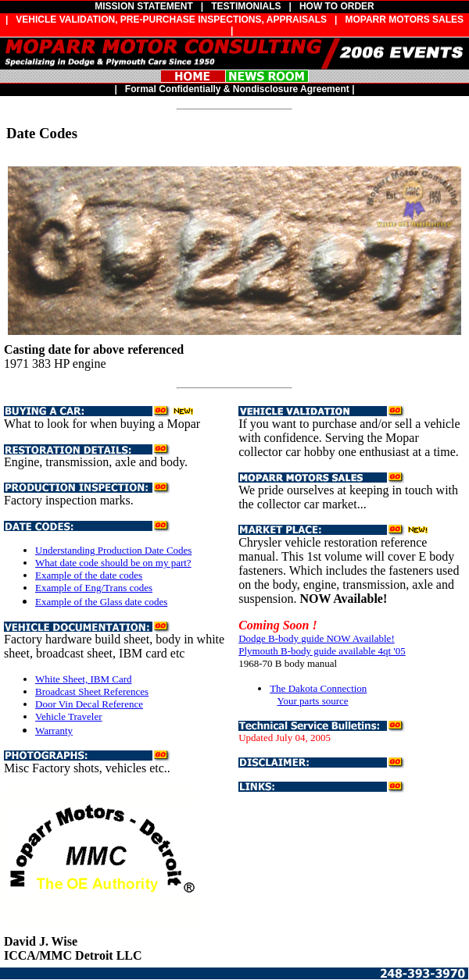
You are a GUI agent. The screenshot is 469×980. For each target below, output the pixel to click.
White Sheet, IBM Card (83, 679)
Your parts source (312, 701)
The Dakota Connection (318, 688)
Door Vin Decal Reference (89, 704)
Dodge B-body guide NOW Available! (317, 638)
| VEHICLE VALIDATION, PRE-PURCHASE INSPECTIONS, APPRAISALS (163, 20)
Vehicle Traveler (69, 716)
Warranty (54, 731)
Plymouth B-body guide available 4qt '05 (322, 651)
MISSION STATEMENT (144, 6)
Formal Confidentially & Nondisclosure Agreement (237, 89)
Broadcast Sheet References (92, 691)
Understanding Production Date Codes (113, 550)
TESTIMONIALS (246, 6)
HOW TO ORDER (337, 6)
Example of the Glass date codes (101, 602)
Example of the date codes (89, 575)
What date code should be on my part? (113, 563)
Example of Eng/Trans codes (94, 588)
